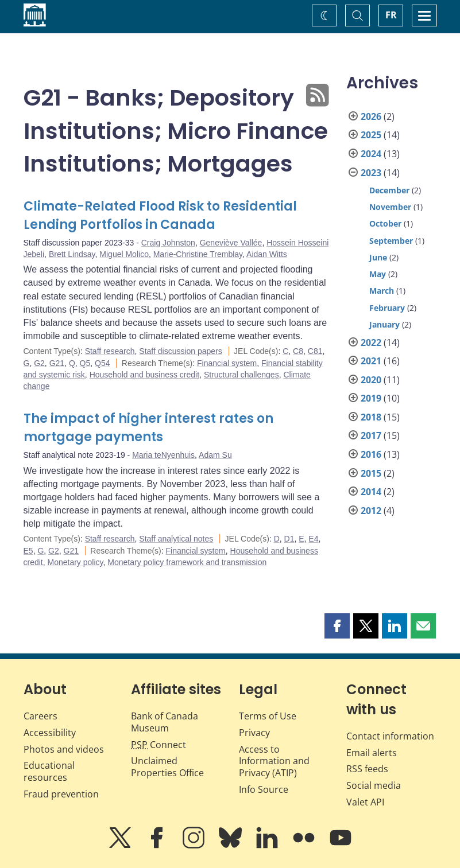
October (385, 223)
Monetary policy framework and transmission (187, 562)
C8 (298, 351)
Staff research (110, 351)
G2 (39, 363)
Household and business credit (144, 375)
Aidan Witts (267, 254)
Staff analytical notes (176, 539)
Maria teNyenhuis (163, 455)
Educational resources (49, 771)
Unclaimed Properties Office (167, 767)
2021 (371, 361)
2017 (371, 435)
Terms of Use (268, 716)
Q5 (85, 363)
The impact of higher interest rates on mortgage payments (148, 428)
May (378, 274)
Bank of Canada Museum (165, 722)
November (390, 207)
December (389, 190)
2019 (371, 398)
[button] (337, 626)
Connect (159, 745)
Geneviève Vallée (231, 243)
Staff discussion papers (181, 351)
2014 (371, 492)
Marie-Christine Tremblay (198, 254)
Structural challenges (241, 375)
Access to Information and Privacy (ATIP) (274, 761)
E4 (313, 539)
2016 (371, 454)
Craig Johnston (168, 243)
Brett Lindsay (72, 254)
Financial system (227, 363)
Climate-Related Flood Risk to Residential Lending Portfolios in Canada (160, 215)
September (391, 241)
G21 (57, 363)
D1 (289, 539)
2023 (371, 173)
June (378, 257)
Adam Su (215, 455)
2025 (371, 135)
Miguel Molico (124, 254)
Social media (374, 785)
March (382, 291)
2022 (371, 342)
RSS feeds (367, 769)
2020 (371, 380)
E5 (28, 551)
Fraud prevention (61, 794)
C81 (315, 351)
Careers (40, 716)
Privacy (254, 733)
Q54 (102, 363)
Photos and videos (64, 749)
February (387, 308)
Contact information (390, 736)
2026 (371, 116)
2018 (371, 417)
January (384, 324)
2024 (371, 154)
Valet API (365, 802)
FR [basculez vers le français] (391, 15)
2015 (371, 473)
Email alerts (372, 753)
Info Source (264, 789)
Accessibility (50, 733)
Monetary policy (76, 562)
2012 (371, 511)
